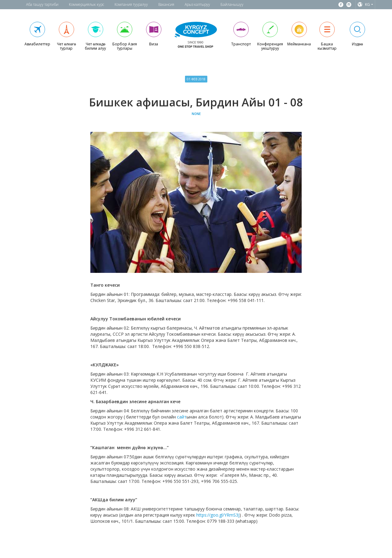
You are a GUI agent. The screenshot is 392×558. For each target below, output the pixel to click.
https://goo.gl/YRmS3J (218, 515)
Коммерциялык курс (87, 4)
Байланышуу (232, 4)
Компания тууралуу (131, 4)
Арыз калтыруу (197, 4)
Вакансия (166, 4)
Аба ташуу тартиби (42, 4)
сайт (182, 417)
